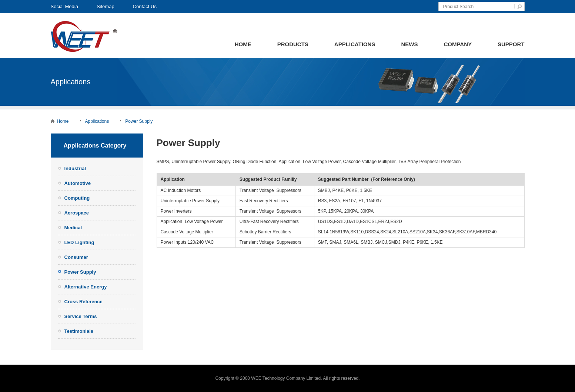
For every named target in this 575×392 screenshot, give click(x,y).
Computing (77, 198)
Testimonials (79, 331)
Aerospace (77, 213)
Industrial (75, 168)
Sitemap (106, 6)
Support (511, 44)
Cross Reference (83, 302)
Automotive (78, 183)
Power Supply (139, 121)
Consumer (76, 257)
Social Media (64, 6)
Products (293, 44)
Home (243, 44)
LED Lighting (79, 242)
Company (458, 44)
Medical (73, 228)
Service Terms (81, 316)
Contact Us (145, 6)
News (409, 44)
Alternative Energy (86, 287)
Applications (355, 44)
